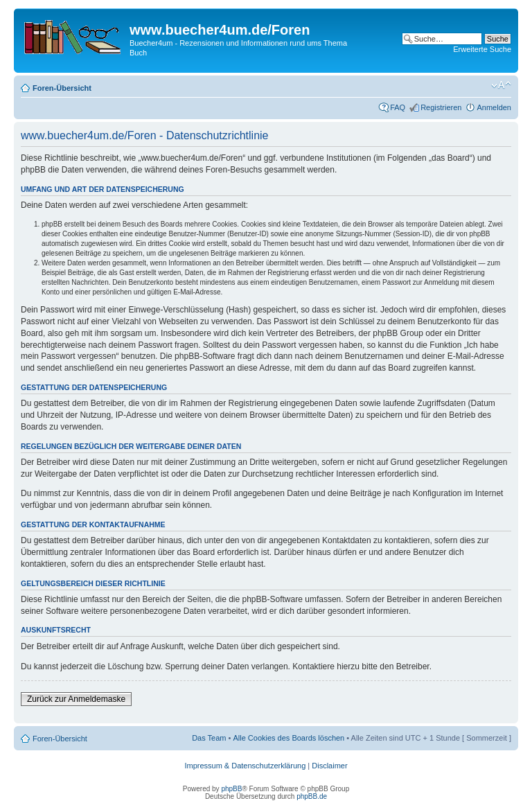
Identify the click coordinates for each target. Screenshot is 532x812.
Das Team (209, 738)
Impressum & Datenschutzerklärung (245, 766)
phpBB (231, 789)
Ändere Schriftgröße (501, 85)
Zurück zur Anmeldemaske (76, 699)
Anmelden (494, 107)
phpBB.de (312, 796)
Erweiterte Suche (482, 49)
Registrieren (441, 107)
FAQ (398, 107)
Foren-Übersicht (62, 88)
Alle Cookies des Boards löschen (289, 738)
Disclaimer (329, 766)
